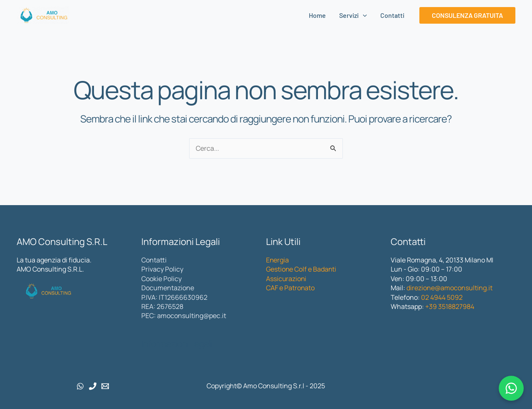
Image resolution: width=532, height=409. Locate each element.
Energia (278, 260)
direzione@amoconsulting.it (449, 288)
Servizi (353, 15)
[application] (363, 15)
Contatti (392, 15)
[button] (467, 15)
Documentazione (168, 288)
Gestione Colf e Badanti (302, 269)
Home (317, 15)
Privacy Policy (162, 269)
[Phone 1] (93, 386)
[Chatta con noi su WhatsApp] (511, 388)
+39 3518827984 (449, 306)
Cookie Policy (161, 279)
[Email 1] (105, 386)
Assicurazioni (287, 279)
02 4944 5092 (442, 297)
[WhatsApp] (80, 386)
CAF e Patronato (291, 288)
